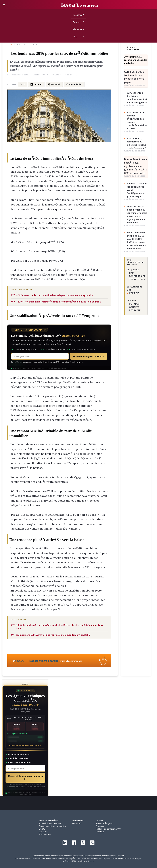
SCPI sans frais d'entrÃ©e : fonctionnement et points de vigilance (137, 98)
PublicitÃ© (77, 823)
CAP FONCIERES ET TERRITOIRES (137, 276)
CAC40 (42, 829)
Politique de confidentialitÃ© (108, 829)
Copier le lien (74, 84)
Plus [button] (75, 37)
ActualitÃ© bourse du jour (50, 823)
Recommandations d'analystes (52, 826)
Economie (78, 15)
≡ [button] (4, 5)
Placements (78, 29)
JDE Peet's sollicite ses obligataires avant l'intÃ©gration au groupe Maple (137, 190)
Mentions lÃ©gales (104, 823)
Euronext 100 (45, 834)
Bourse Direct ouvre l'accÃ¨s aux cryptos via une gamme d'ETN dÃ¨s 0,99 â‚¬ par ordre (136, 166)
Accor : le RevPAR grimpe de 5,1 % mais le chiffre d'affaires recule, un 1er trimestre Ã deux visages (137, 241)
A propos (100, 826)
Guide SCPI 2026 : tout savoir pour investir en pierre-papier (135, 77)
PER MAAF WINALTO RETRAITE (135, 307)
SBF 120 (43, 832)
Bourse (76, 22)
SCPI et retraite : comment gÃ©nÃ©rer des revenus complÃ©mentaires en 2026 (137, 120)
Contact (99, 821)
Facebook (54, 84)
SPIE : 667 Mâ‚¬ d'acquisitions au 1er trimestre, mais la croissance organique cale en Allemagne (137, 215)
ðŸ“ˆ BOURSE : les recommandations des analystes (136, 60)
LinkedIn (36, 84)
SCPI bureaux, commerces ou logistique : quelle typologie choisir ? (136, 143)
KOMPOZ (134, 293)
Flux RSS (100, 832)
